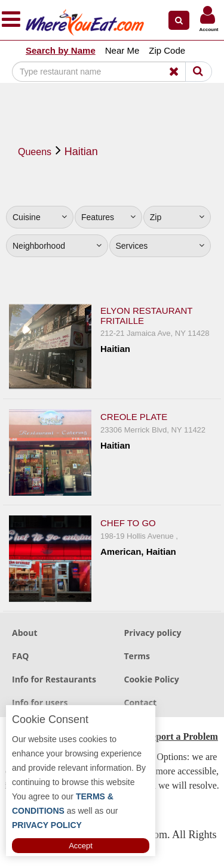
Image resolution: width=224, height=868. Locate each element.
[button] (179, 20)
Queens (35, 152)
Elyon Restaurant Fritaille (146, 316)
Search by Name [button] (61, 50)
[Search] (104, 72)
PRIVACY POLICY (47, 825)
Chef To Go (128, 523)
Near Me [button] (122, 50)
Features (108, 217)
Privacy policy (153, 633)
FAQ (21, 656)
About (24, 633)
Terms (137, 656)
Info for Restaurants (54, 679)
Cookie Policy (152, 679)
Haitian (81, 152)
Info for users (40, 702)
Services (160, 246)
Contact (141, 702)
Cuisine (40, 217)
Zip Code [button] (167, 50)
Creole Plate (134, 417)
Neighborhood (57, 246)
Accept (81, 846)
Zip (177, 217)
